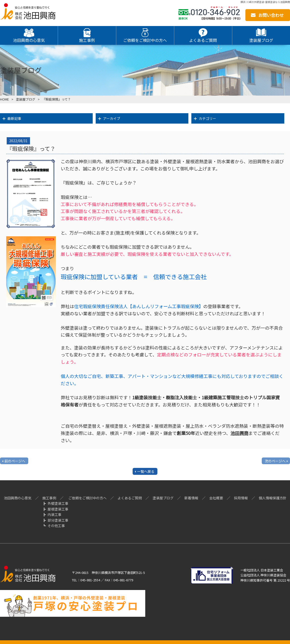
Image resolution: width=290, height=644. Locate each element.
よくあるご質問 (130, 498)
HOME (4, 99)
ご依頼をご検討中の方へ (87, 498)
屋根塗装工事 (58, 509)
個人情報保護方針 (273, 498)
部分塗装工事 (58, 520)
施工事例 (49, 498)
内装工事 (55, 514)
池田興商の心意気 (18, 498)
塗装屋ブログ (26, 99)
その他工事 (56, 526)
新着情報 (191, 498)
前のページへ (15, 461)
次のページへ (275, 461)
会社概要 (216, 498)
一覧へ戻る (146, 471)
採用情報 (241, 498)
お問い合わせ (271, 15)
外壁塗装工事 (58, 503)
